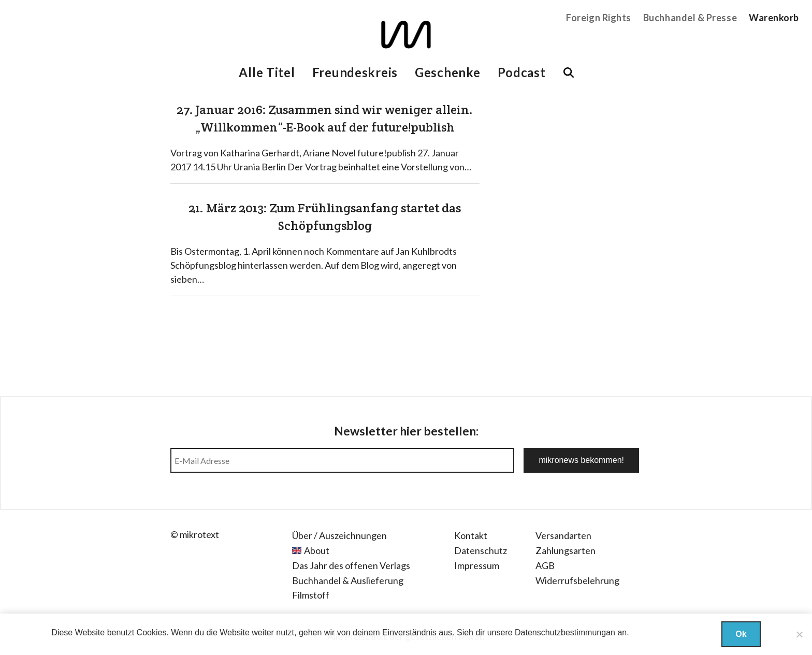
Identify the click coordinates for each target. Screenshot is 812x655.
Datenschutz (481, 550)
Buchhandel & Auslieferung (348, 580)
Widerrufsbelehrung (577, 580)
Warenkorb (774, 18)
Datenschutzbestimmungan (565, 632)
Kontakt (471, 535)
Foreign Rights (599, 18)
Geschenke (447, 72)
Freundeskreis (355, 72)
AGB (545, 565)
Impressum (477, 565)
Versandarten (563, 535)
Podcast (522, 72)
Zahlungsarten (565, 550)
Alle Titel (267, 72)
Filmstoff (311, 595)
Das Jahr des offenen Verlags (351, 565)
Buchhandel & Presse (690, 18)
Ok (741, 634)
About (317, 550)
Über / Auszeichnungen (339, 535)
